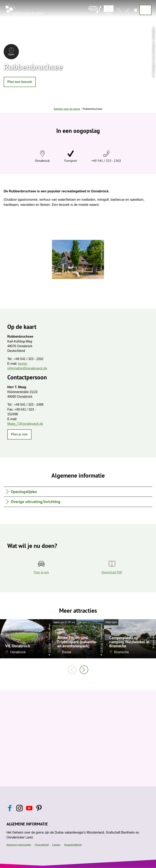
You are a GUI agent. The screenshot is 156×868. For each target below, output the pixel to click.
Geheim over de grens (67, 109)
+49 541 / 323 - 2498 (29, 405)
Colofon (56, 845)
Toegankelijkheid (73, 845)
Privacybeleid (42, 845)
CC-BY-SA (49, 648)
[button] (20, 82)
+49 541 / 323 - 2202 (106, 161)
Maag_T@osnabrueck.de (25, 424)
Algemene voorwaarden (19, 845)
